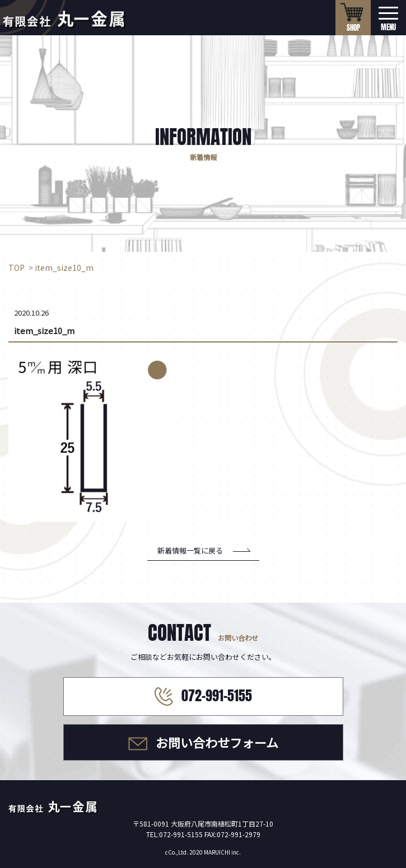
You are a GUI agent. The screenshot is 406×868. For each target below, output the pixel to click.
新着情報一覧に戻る (190, 550)
